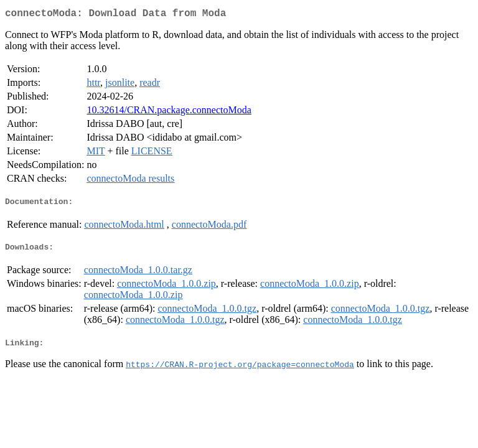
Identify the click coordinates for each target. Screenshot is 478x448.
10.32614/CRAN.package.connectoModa (169, 112)
